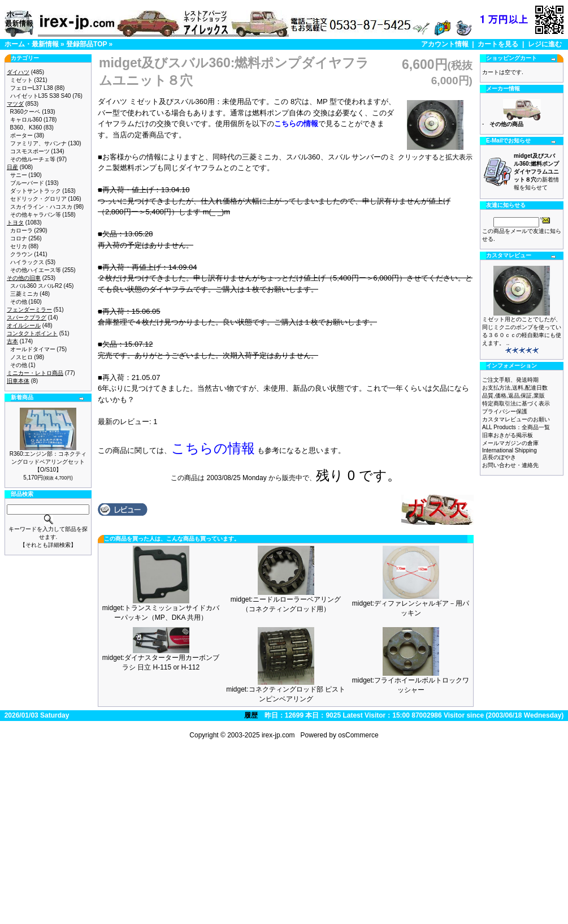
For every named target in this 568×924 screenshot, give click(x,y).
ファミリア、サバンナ (38, 143)
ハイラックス (27, 262)
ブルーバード (27, 183)
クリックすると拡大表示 (435, 154)
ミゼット (21, 80)
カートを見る (498, 44)
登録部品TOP (86, 44)
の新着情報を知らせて (536, 172)
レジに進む (545, 44)
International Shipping (510, 450)
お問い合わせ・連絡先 (510, 465)
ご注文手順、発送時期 (510, 380)
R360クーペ (25, 112)
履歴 (251, 715)
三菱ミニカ (24, 294)
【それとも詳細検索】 (48, 545)
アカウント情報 (445, 44)
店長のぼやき (499, 457)
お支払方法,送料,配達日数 (515, 388)
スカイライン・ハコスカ (41, 207)
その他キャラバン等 (36, 215)
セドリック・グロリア (38, 199)
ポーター (21, 135)
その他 (19, 302)
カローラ (21, 230)
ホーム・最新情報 (32, 44)
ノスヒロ (21, 357)
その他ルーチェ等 (33, 159)
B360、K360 (26, 128)
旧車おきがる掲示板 (508, 435)
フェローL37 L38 (32, 88)
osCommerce (358, 735)
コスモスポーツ (30, 151)
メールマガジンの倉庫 (510, 443)
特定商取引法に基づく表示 (516, 403)
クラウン (21, 254)
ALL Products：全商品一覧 (516, 427)
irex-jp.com (278, 735)
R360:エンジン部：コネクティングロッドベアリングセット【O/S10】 (48, 462)
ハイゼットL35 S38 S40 (41, 96)
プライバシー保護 (505, 411)
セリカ (19, 246)
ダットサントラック (36, 191)
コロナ (19, 238)
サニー (19, 175)
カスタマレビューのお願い (516, 419)
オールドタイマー (33, 349)
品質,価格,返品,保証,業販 (513, 396)
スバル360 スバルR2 (36, 286)
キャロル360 (26, 120)
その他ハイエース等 (36, 270)
